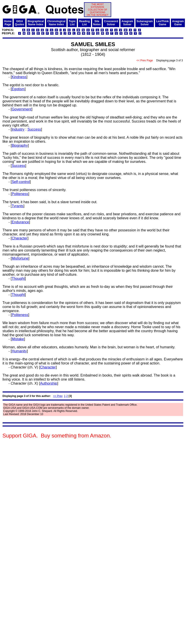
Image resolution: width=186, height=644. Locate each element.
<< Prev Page (145, 60)
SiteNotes (97, 23)
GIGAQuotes (19, 23)
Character (20, 238)
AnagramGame (178, 23)
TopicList (72, 23)
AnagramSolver (127, 23)
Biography (20, 145)
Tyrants (18, 206)
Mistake (18, 339)
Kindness (19, 77)
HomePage (8, 23)
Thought (18, 279)
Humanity (19, 351)
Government (22, 109)
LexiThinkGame (162, 23)
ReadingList (84, 23)
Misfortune (20, 258)
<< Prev (58, 396)
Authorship (49, 383)
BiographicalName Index (36, 23)
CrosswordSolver (111, 23)
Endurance (20, 222)
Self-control (21, 182)
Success (34, 129)
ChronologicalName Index (56, 23)
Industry (18, 129)
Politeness (20, 194)
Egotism (18, 89)
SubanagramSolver (145, 23)
